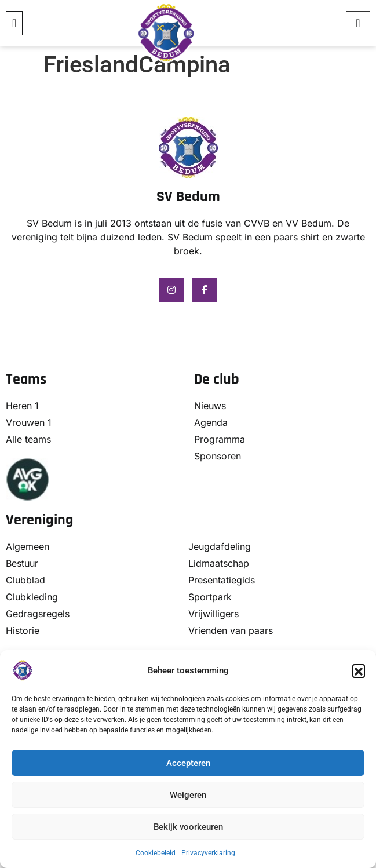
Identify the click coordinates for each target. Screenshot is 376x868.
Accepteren (188, 763)
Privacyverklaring (208, 853)
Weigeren (188, 795)
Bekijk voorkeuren (188, 827)
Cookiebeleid (156, 853)
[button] (359, 670)
